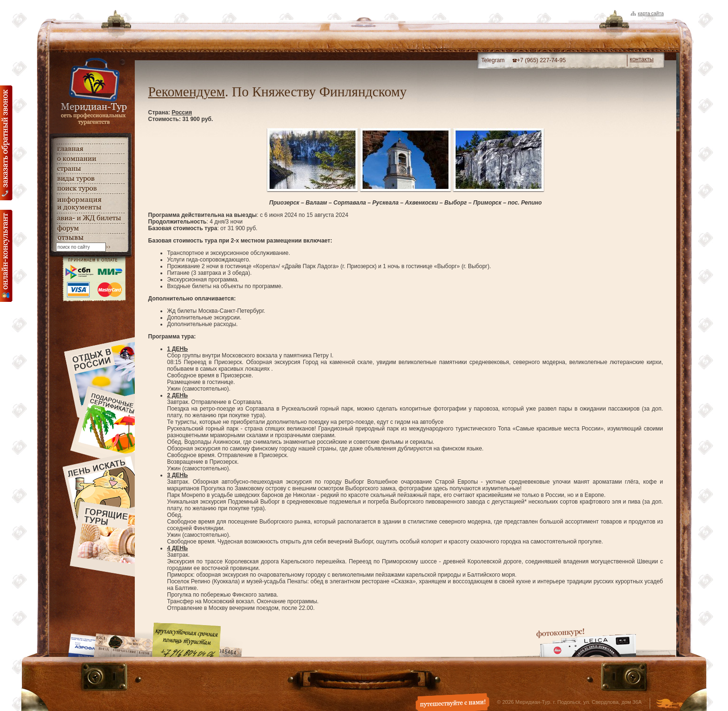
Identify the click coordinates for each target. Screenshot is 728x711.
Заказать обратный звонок (6, 143)
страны (90, 169)
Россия (182, 112)
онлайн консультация (6, 256)
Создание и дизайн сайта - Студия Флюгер (669, 704)
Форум (90, 229)
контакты (642, 59)
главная (90, 149)
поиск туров (90, 189)
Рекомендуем (187, 92)
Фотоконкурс (586, 642)
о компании (90, 159)
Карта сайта (651, 14)
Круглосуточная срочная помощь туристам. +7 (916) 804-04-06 (187, 640)
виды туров (90, 179)
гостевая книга (90, 238)
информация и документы (90, 203)
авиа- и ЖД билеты (90, 218)
